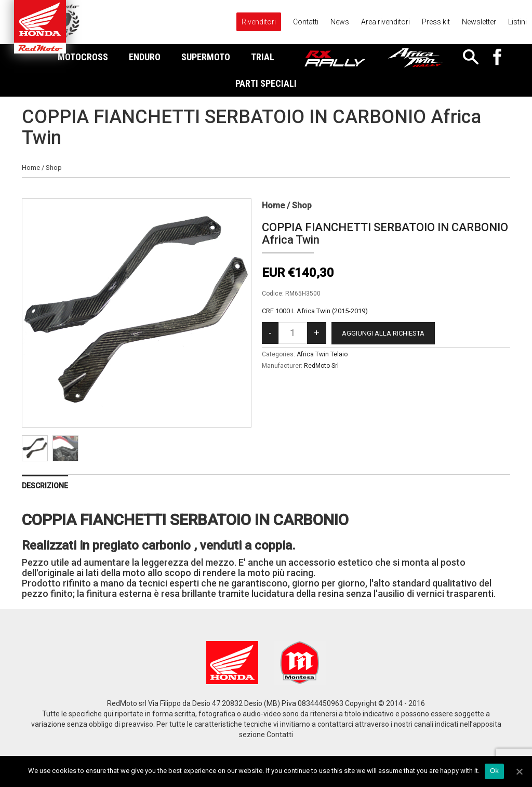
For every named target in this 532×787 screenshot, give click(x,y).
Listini (517, 22)
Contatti (306, 22)
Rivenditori (259, 22)
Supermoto (206, 57)
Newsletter (479, 22)
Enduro (145, 57)
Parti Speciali (266, 83)
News (340, 22)
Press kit (436, 22)
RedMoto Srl (321, 366)
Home (31, 168)
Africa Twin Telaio (322, 354)
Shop (54, 168)
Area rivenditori (385, 22)
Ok (494, 771)
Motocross (83, 57)
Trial (263, 57)
